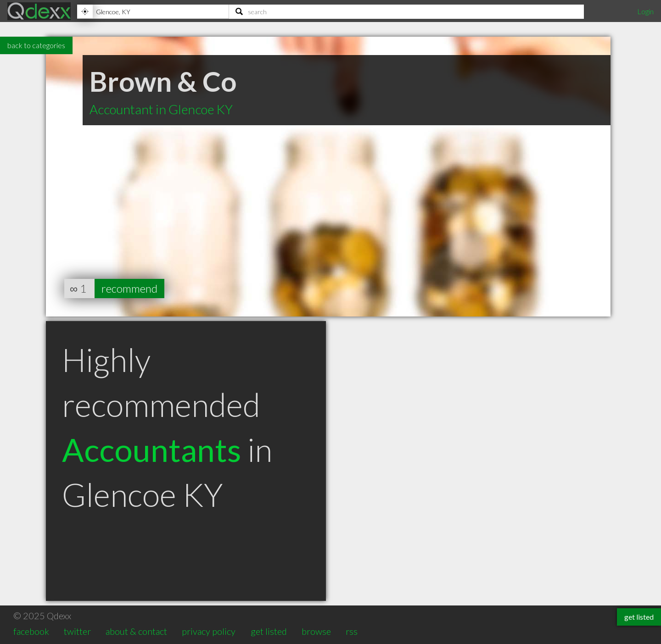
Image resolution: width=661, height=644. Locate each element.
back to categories (36, 45)
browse (316, 631)
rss (352, 631)
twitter (77, 631)
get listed (269, 631)
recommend (129, 288)
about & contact (136, 631)
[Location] (153, 11)
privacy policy (209, 631)
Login (645, 11)
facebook (31, 631)
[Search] (406, 11)
